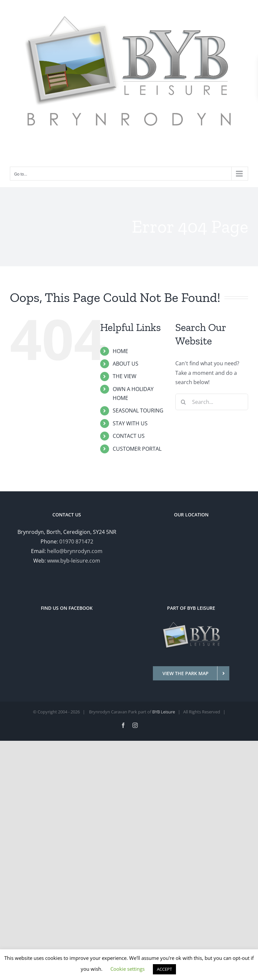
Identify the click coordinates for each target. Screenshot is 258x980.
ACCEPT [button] (164, 969)
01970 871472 (76, 541)
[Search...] (212, 402)
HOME (120, 351)
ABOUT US (126, 364)
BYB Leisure (164, 712)
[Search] (184, 402)
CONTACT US (129, 436)
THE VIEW (125, 376)
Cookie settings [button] (128, 969)
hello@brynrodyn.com (75, 551)
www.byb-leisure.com (74, 561)
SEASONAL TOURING (138, 410)
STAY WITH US (130, 423)
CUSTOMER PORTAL (137, 449)
